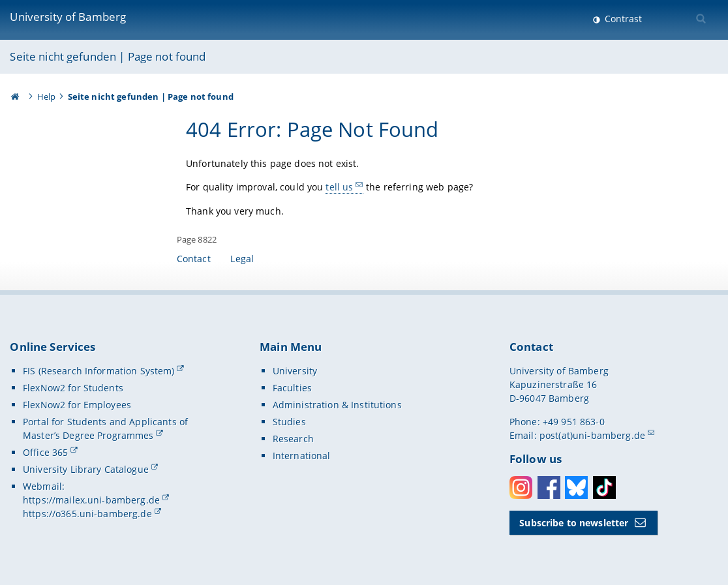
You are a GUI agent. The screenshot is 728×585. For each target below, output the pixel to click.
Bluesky (576, 487)
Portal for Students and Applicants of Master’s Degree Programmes (105, 428)
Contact (194, 259)
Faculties (292, 388)
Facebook (549, 487)
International (302, 456)
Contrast (622, 19)
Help (47, 97)
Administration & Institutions (337, 405)
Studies (289, 422)
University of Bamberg (68, 17)
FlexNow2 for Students (73, 388)
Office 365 (45, 452)
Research (293, 439)
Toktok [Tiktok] (604, 487)
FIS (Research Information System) (99, 371)
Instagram (521, 487)
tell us (339, 187)
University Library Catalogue (86, 469)
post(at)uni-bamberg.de (592, 435)
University (295, 371)
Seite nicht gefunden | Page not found (108, 56)
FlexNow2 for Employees (77, 405)
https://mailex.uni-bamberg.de (91, 500)
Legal (242, 259)
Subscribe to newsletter (574, 523)
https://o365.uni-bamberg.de (87, 514)
